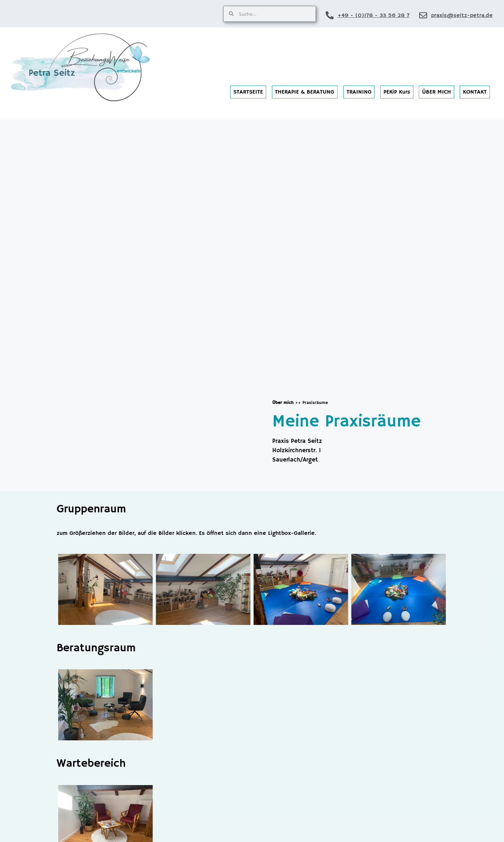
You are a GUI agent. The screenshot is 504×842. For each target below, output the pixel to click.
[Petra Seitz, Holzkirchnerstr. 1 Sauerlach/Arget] (153, 302)
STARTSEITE (248, 92)
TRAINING (359, 92)
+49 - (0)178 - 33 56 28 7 (373, 15)
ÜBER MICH (437, 92)
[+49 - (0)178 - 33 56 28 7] (330, 15)
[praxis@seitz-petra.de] (423, 15)
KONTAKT (475, 92)
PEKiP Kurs (397, 92)
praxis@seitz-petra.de (462, 15)
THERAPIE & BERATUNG (305, 92)
